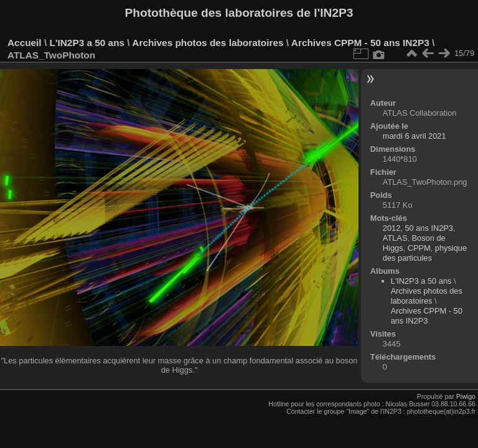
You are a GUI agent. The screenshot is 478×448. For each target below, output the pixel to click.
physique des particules (425, 253)
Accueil (25, 43)
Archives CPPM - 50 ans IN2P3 (360, 43)
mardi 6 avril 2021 (415, 136)
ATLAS (395, 238)
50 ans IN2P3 (429, 228)
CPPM (419, 248)
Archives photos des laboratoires (208, 43)
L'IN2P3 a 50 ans (87, 43)
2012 (391, 228)
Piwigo (466, 396)
